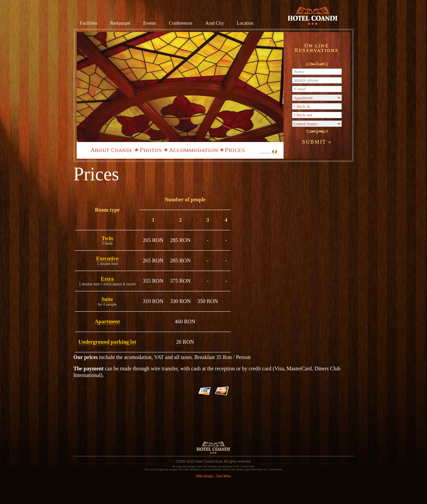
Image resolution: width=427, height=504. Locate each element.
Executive (107, 258)
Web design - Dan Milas (213, 476)
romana (268, 153)
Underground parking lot (107, 342)
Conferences (180, 23)
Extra (107, 279)
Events (149, 23)
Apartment (107, 321)
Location (245, 23)
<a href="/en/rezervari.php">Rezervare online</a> (317, 95)
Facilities (89, 23)
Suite (107, 299)
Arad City (215, 23)
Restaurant (120, 23)
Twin (107, 238)
